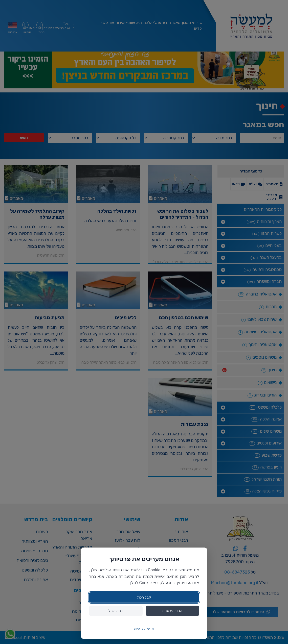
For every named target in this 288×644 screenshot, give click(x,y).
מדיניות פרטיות (144, 629)
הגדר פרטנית (172, 611)
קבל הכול (144, 597)
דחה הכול (116, 611)
